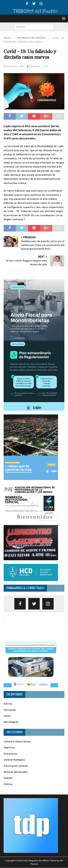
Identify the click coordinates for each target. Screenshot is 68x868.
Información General (16, 766)
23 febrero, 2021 (16, 66)
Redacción (35, 66)
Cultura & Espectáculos (17, 741)
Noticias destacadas (16, 772)
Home (7, 716)
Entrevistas (10, 754)
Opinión (8, 778)
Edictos (8, 704)
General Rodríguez (14, 760)
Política (8, 784)
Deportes (9, 747)
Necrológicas (11, 722)
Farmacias (10, 710)
